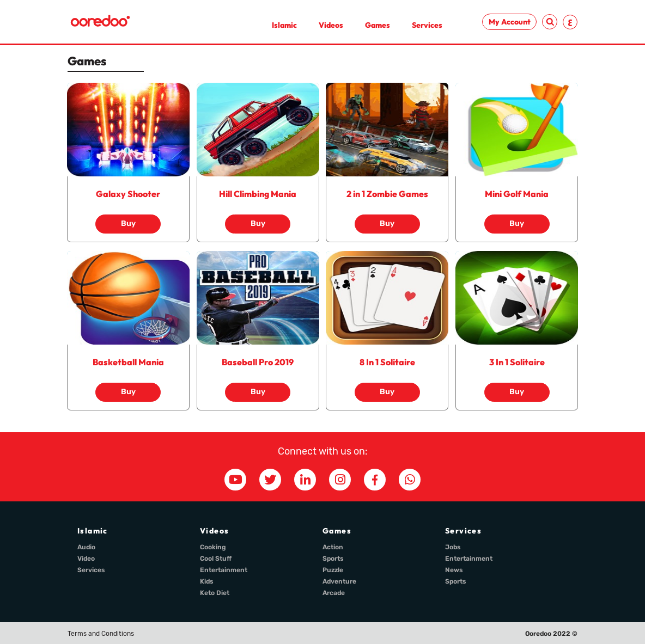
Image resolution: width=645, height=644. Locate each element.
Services (427, 25)
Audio (86, 547)
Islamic (284, 25)
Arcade (334, 593)
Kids (207, 581)
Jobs (453, 547)
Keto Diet (215, 593)
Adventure (339, 581)
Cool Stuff (216, 559)
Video (86, 559)
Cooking (213, 547)
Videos (331, 25)
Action (333, 547)
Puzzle (333, 570)
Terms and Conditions (101, 634)
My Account (510, 22)
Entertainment (224, 570)
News (454, 570)
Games (378, 25)
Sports (333, 559)
